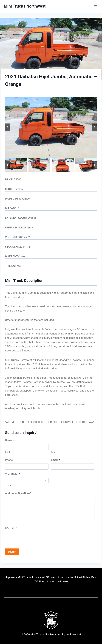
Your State (13, 474)
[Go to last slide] (8, 127)
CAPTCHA (11, 528)
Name (10, 440)
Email (56, 460)
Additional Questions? (18, 493)
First (8, 452)
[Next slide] (94, 127)
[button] (16, 165)
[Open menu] (95, 6)
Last (53, 452)
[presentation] (29, 537)
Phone (9, 460)
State (8, 485)
